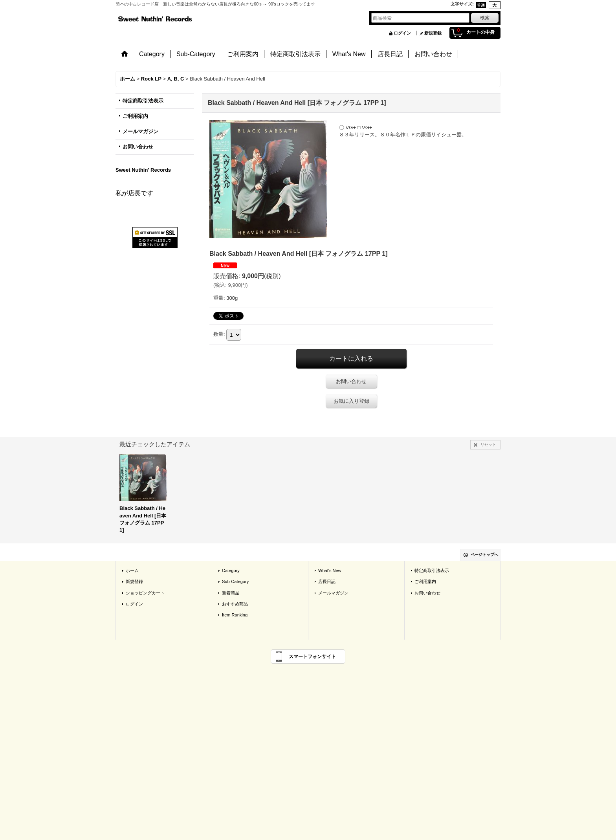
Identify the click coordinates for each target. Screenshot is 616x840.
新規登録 (433, 33)
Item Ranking (235, 615)
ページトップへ (484, 555)
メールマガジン (140, 131)
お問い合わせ (138, 147)
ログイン (402, 33)
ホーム (132, 570)
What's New (330, 570)
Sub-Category (235, 581)
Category (231, 570)
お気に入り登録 (351, 401)
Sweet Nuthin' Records (143, 170)
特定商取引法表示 (143, 101)
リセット (488, 445)
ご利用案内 (135, 116)
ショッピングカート (145, 593)
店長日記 (327, 581)
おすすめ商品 (235, 604)
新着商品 (231, 593)
